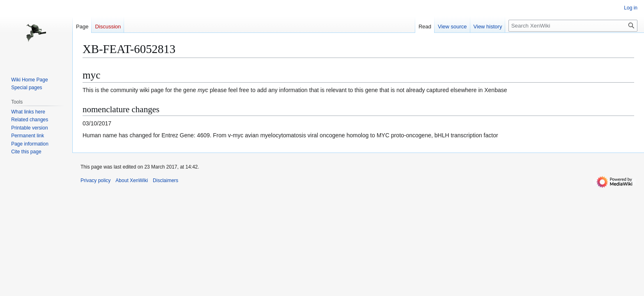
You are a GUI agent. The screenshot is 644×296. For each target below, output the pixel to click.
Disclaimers (166, 180)
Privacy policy (95, 180)
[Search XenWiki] (573, 26)
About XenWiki (132, 180)
